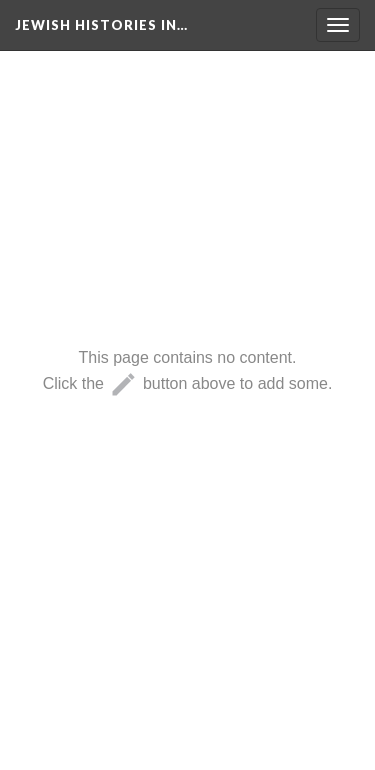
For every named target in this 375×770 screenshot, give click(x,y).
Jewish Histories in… (101, 25)
